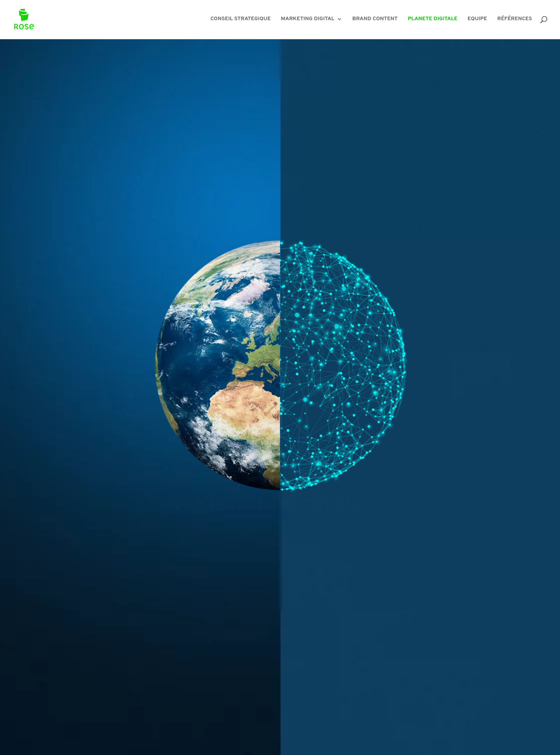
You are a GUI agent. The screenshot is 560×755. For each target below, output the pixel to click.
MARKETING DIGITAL (307, 20)
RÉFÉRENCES (515, 20)
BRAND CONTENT (375, 20)
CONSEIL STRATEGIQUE (241, 20)
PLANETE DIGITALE (433, 20)
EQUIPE (477, 20)
